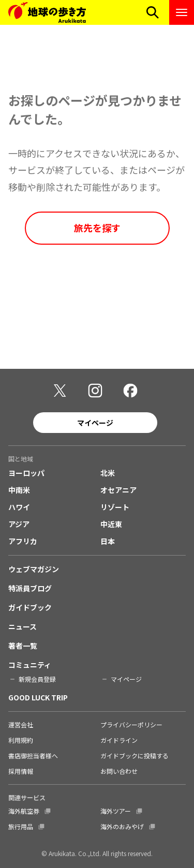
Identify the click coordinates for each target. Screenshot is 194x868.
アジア (19, 524)
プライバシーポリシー (131, 724)
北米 (108, 473)
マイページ (95, 423)
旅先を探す (97, 228)
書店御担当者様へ (33, 755)
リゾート (115, 507)
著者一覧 (23, 646)
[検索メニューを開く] (153, 12)
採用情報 (21, 771)
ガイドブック (30, 607)
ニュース (23, 626)
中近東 (111, 524)
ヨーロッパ (26, 473)
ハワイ (19, 507)
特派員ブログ (30, 588)
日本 (108, 541)
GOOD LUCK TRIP (38, 697)
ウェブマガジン (34, 569)
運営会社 (21, 724)
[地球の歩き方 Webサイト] (47, 12)
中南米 (19, 490)
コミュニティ (30, 665)
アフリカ (23, 541)
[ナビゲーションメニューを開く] (182, 12)
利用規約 (21, 740)
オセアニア (118, 490)
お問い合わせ (119, 771)
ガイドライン (119, 740)
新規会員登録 (37, 679)
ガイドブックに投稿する (135, 755)
